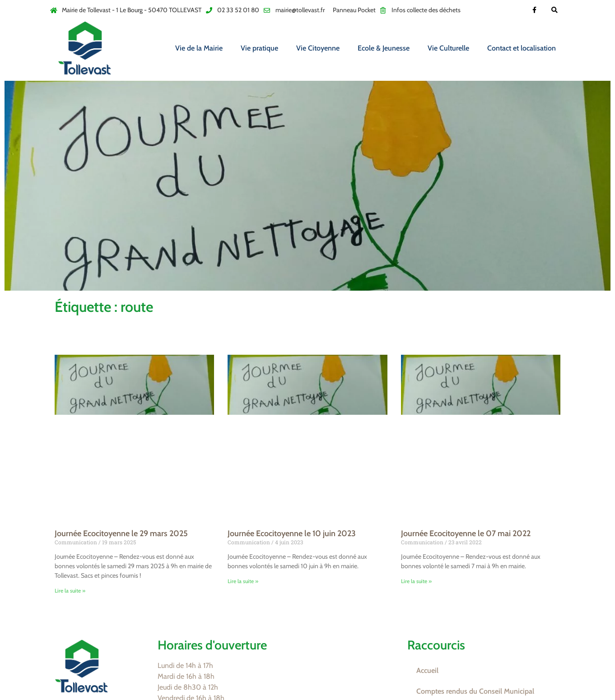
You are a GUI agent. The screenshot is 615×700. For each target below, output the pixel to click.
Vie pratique (259, 48)
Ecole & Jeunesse (384, 48)
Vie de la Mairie (199, 48)
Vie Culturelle (448, 48)
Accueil (427, 670)
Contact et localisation (522, 48)
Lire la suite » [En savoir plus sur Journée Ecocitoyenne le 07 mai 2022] (416, 581)
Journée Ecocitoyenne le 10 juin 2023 (292, 533)
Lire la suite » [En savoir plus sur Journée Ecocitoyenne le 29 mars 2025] (70, 591)
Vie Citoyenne (318, 48)
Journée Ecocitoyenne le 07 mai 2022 (466, 533)
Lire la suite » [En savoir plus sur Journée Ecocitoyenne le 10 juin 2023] (243, 581)
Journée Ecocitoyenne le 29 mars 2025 (121, 533)
